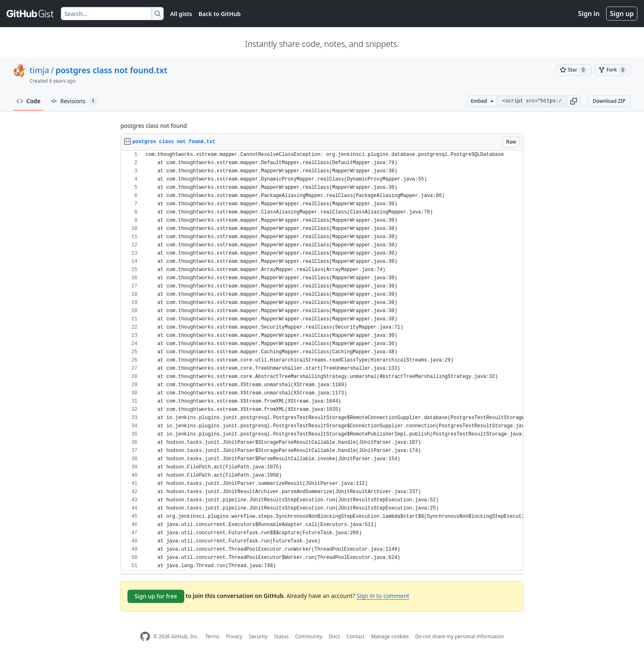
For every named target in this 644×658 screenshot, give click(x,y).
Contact (356, 636)
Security (258, 636)
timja (39, 70)
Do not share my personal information (460, 636)
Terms (212, 636)
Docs (334, 636)
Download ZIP (609, 101)
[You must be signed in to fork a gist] (613, 70)
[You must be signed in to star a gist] (574, 70)
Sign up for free (156, 596)
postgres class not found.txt (111, 70)
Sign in (589, 14)
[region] (322, 360)
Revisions (74, 101)
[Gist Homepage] (30, 14)
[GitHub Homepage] (145, 636)
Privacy (234, 636)
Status (281, 636)
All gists (181, 14)
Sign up (622, 14)
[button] (574, 101)
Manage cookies (390, 636)
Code (29, 101)
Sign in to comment (383, 596)
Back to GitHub (220, 14)
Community (309, 636)
